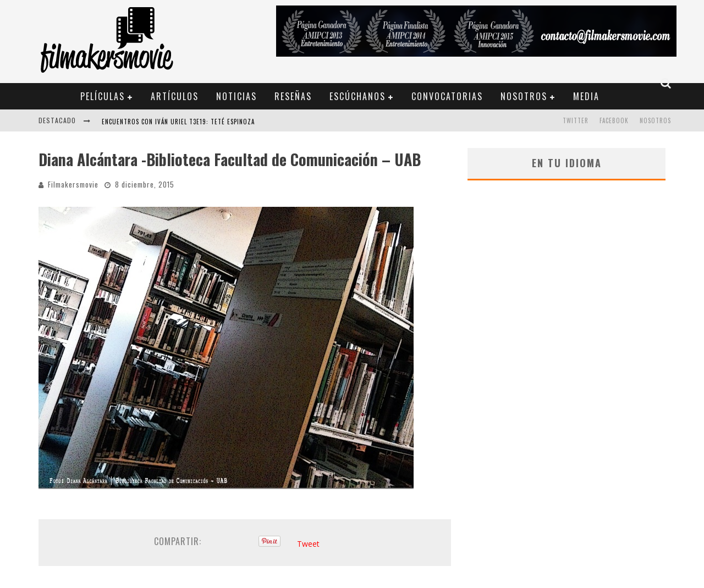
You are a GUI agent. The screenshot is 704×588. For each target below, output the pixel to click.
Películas (103, 96)
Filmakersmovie (73, 184)
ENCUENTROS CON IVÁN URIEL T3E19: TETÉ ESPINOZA (178, 122)
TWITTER (576, 120)
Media (586, 96)
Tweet (308, 544)
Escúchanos (358, 96)
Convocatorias (447, 96)
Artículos (175, 96)
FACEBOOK (614, 120)
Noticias (237, 96)
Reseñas (293, 96)
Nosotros (524, 96)
